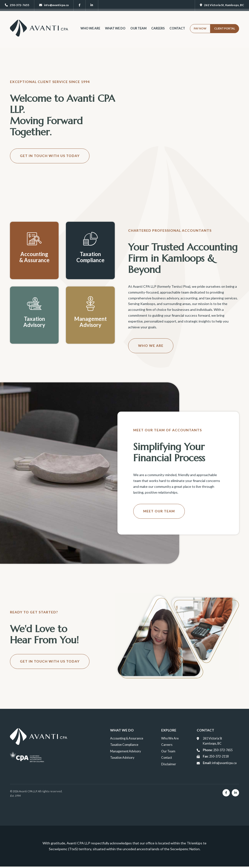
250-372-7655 (17, 5)
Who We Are (89, 33)
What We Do (115, 33)
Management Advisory (125, 751)
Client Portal (225, 33)
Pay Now (200, 33)
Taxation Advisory (122, 758)
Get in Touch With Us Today (50, 156)
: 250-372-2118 (215, 757)
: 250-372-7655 (217, 750)
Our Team (138, 33)
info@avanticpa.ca (54, 5)
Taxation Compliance (124, 745)
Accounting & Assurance (126, 738)
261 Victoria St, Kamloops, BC (222, 5)
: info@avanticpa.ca (219, 763)
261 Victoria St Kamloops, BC (212, 741)
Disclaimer (170, 764)
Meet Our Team (159, 511)
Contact (177, 33)
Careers (158, 33)
